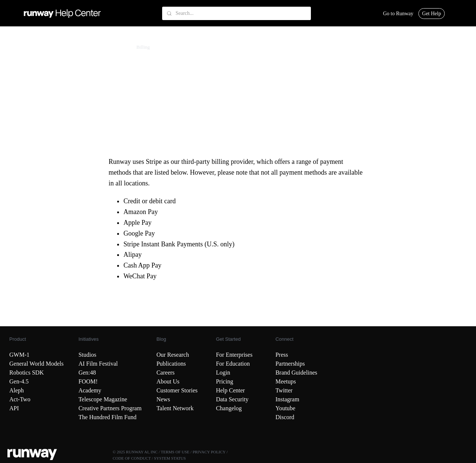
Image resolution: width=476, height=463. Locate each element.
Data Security (232, 399)
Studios (87, 355)
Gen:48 (87, 373)
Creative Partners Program (110, 408)
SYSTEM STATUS (170, 458)
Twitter (284, 390)
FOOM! (88, 381)
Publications (171, 364)
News (163, 399)
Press (282, 355)
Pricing (225, 381)
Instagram (287, 399)
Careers (166, 373)
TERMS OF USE (175, 452)
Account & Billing (54, 47)
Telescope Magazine (103, 399)
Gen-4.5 (19, 381)
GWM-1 (19, 355)
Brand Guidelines (296, 373)
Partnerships (290, 364)
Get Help (432, 14)
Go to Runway (398, 14)
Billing (143, 47)
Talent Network (175, 408)
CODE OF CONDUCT (132, 458)
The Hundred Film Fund (107, 417)
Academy (90, 390)
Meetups (286, 381)
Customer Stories (177, 390)
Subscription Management (104, 47)
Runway (21, 47)
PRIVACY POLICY (209, 452)
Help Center (231, 390)
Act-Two (20, 399)
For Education (233, 364)
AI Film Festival (98, 364)
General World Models (36, 364)
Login (223, 373)
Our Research (173, 355)
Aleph (17, 390)
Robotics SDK (27, 373)
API (14, 408)
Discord (285, 417)
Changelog (229, 408)
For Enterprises (234, 355)
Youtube (286, 408)
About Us (168, 381)
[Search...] (237, 13)
